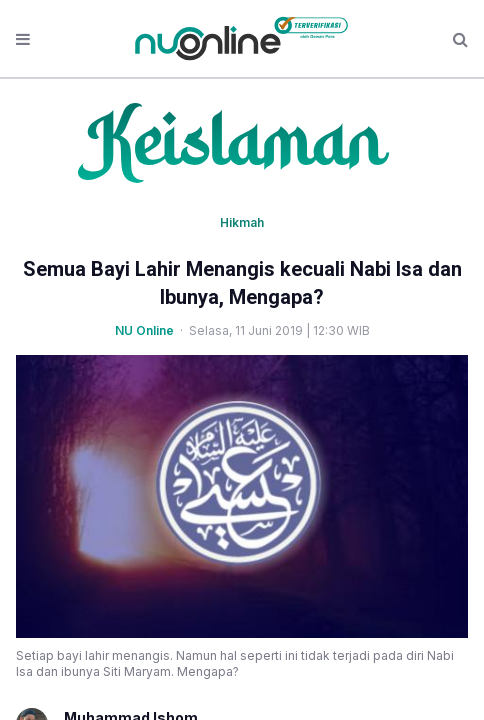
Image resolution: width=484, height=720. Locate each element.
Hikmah (242, 222)
